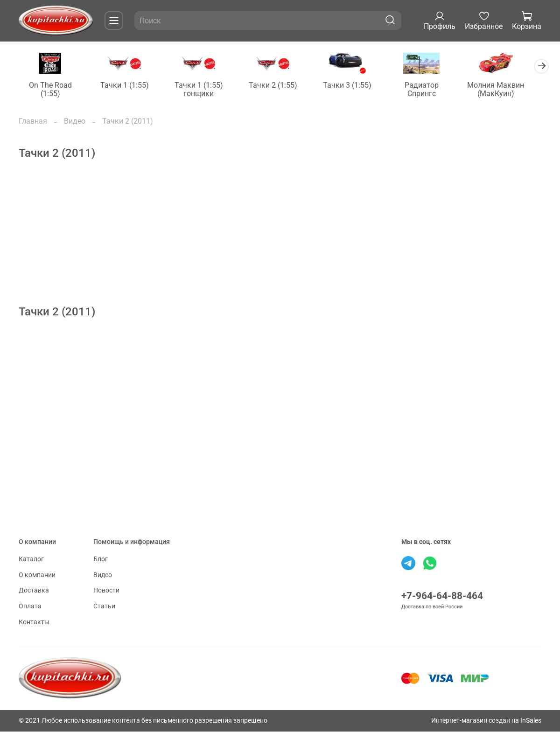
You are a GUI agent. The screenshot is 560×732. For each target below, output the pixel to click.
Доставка (34, 591)
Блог (101, 560)
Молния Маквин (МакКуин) (509, 90)
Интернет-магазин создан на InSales (486, 721)
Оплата (30, 607)
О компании (37, 575)
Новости (106, 591)
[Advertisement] (280, 241)
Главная (33, 122)
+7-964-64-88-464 (442, 597)
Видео (75, 122)
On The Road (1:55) (51, 86)
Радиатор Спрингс (433, 86)
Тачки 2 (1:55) (280, 86)
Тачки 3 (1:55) (356, 86)
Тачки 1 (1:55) (127, 86)
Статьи (104, 607)
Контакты (34, 623)
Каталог (31, 560)
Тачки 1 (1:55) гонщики (204, 90)
